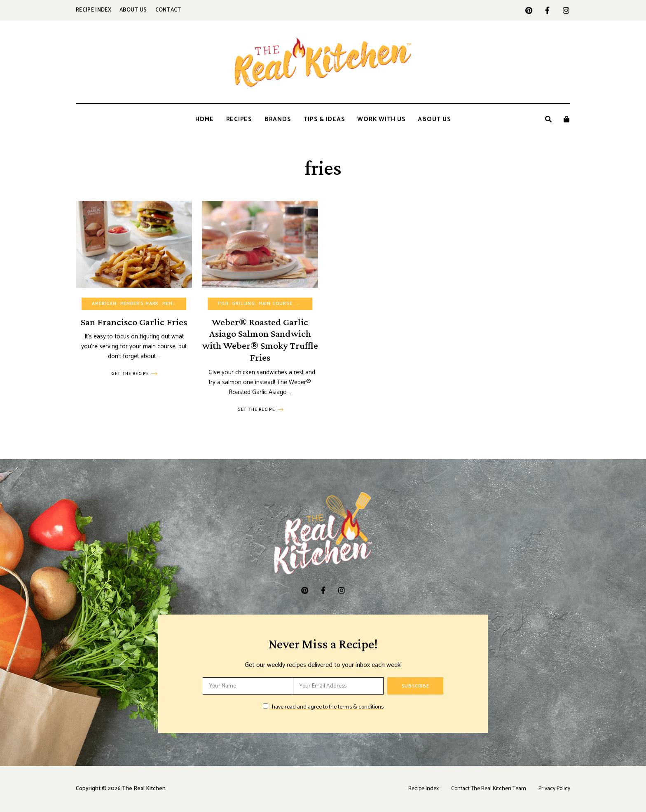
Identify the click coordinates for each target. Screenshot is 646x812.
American (104, 304)
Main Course (276, 304)
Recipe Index (94, 10)
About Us (133, 10)
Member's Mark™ (184, 304)
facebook (547, 10)
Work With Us (381, 119)
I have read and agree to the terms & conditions (327, 707)
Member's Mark (140, 304)
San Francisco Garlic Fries (134, 322)
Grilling (243, 304)
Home (205, 119)
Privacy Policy (554, 789)
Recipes (239, 119)
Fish (223, 304)
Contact (168, 10)
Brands (278, 119)
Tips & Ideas (324, 119)
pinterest (529, 10)
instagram (566, 10)
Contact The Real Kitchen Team (489, 789)
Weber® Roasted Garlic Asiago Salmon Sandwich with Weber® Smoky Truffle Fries (260, 339)
